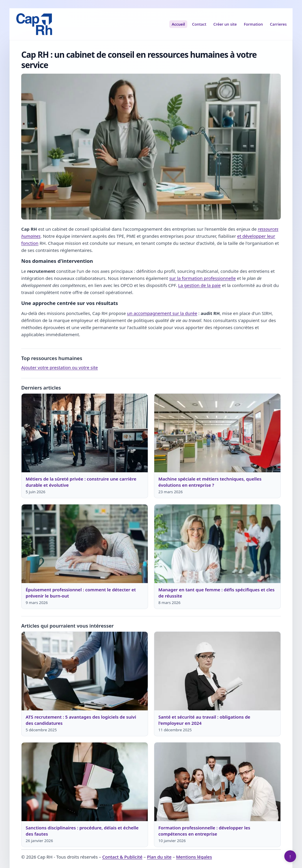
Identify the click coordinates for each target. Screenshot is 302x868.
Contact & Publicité (122, 857)
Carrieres (278, 24)
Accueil (178, 24)
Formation (253, 24)
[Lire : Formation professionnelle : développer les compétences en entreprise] (217, 782)
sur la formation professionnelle (202, 278)
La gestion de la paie (199, 285)
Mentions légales (194, 857)
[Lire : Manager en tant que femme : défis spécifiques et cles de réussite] (217, 544)
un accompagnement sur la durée (162, 313)
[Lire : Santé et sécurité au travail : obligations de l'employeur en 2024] (217, 671)
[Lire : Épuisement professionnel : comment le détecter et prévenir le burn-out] (85, 544)
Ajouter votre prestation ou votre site (60, 367)
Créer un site (225, 24)
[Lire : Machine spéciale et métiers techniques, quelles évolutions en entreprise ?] (217, 433)
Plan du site (159, 857)
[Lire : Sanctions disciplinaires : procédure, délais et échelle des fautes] (85, 782)
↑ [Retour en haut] (290, 856)
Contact (199, 24)
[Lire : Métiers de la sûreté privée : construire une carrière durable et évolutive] (85, 433)
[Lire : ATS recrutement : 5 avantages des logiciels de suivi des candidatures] (85, 671)
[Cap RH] (34, 24)
